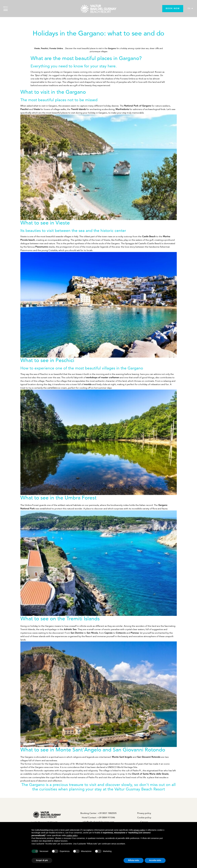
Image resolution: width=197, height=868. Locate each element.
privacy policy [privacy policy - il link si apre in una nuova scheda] (139, 830)
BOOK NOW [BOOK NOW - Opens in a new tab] (173, 9)
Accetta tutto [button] (155, 860)
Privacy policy (144, 813)
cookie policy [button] (72, 835)
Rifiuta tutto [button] (134, 860)
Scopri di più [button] (42, 860)
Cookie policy (144, 818)
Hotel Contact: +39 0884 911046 (98, 818)
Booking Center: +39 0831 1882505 (98, 813)
